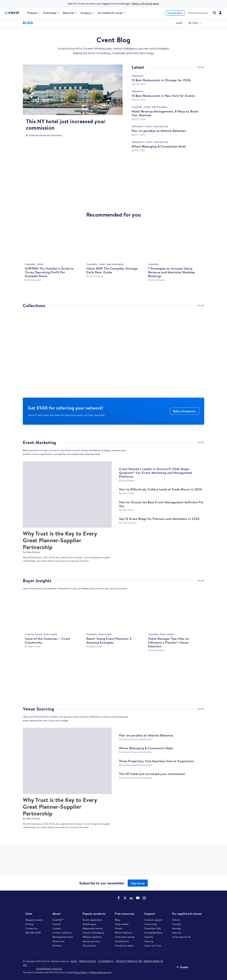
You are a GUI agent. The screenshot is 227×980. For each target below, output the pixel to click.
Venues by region (124, 945)
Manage (177, 928)
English (184, 967)
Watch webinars (124, 933)
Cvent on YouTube (138, 898)
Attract (176, 920)
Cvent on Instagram (144, 898)
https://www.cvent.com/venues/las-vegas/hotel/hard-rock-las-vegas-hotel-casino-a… (113, 184)
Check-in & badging (93, 933)
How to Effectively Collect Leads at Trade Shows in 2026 (161, 489)
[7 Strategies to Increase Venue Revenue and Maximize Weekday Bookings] (175, 243)
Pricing (29, 924)
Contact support (153, 920)
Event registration (93, 920)
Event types (51, 13)
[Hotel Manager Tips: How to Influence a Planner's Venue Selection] (175, 613)
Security (149, 937)
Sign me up (138, 883)
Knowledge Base (153, 933)
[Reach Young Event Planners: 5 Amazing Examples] (113, 613)
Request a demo (34, 920)
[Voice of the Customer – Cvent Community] (52, 613)
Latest (179, 23)
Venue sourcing (91, 941)
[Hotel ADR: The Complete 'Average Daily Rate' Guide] (113, 243)
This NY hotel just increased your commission (152, 774)
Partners (57, 945)
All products (89, 945)
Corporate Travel (181, 937)
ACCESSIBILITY (106, 961)
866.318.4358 (33, 933)
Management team (63, 937)
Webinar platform (92, 937)
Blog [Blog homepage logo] (28, 23)
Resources (70, 13)
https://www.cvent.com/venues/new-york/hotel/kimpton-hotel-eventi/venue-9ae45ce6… (113, 863)
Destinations (122, 941)
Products (33, 13)
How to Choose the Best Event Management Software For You (161, 504)
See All (201, 67)
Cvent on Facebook (119, 898)
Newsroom (58, 941)
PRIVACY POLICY (88, 961)
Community (151, 924)
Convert (177, 924)
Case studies (122, 924)
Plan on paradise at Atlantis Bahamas (146, 735)
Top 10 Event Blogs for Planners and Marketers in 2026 (159, 519)
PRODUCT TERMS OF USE (129, 961)
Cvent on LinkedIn (131, 898)
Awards (57, 924)
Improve (177, 933)
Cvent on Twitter (125, 898)
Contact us (31, 928)
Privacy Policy (80, 972)
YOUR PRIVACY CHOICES (42, 969)
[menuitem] (33, 13)
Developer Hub (153, 928)
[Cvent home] (13, 13)
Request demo (175, 13)
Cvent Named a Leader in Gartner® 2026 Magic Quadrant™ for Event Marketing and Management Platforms (156, 473)
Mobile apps (89, 924)
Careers (57, 928)
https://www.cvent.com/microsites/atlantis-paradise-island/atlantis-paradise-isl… (113, 682)
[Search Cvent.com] (213, 13)
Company (87, 13)
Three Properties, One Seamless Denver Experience (157, 761)
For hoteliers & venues (111, 13)
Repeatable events (93, 928)
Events (119, 928)
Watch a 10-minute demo (145, 3)
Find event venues (198, 13)
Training (149, 941)
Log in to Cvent (153, 945)
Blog (117, 920)
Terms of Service (99, 972)
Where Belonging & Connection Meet (146, 748)
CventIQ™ (58, 920)
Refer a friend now (185, 411)
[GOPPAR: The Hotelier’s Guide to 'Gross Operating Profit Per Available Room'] (52, 243)
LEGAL (74, 961)
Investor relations (62, 933)
